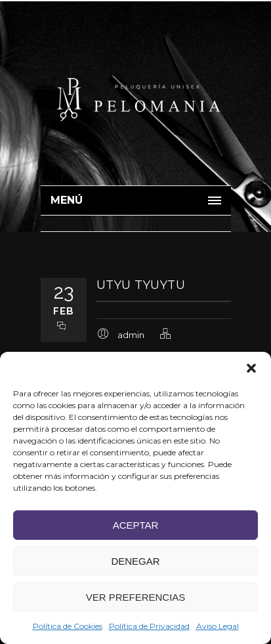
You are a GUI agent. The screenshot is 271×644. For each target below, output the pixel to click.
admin (131, 335)
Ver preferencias (136, 597)
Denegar (135, 561)
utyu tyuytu (141, 285)
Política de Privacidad (149, 626)
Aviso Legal (218, 626)
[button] (251, 368)
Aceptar (136, 525)
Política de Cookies (68, 626)
